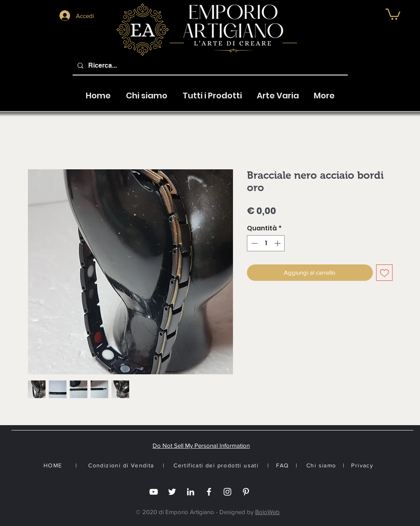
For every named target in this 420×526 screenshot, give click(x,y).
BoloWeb (267, 512)
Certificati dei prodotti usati (216, 465)
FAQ (283, 465)
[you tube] (154, 492)
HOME (53, 465)
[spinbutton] (266, 243)
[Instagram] (227, 492)
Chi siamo (321, 465)
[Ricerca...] (209, 66)
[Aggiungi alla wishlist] (385, 273)
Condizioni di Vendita (121, 465)
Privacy (362, 465)
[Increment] (278, 243)
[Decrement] (254, 243)
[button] (393, 14)
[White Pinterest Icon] (246, 492)
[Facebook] (209, 492)
